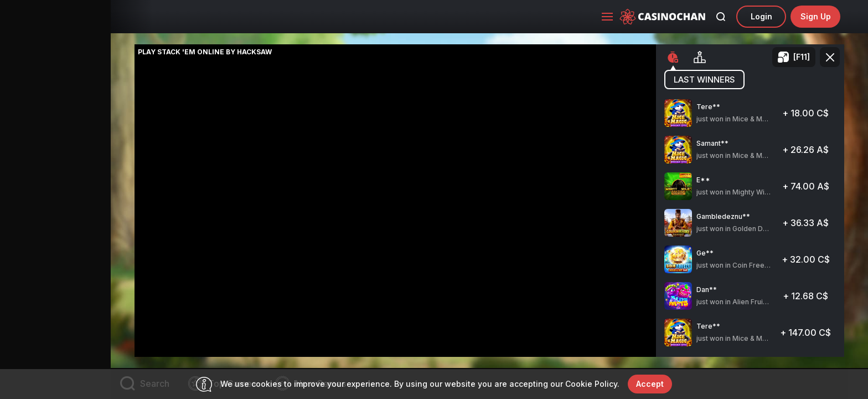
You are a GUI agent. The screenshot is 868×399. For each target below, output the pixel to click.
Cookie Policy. (592, 384)
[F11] (802, 57)
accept (650, 384)
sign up (816, 16)
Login (761, 16)
